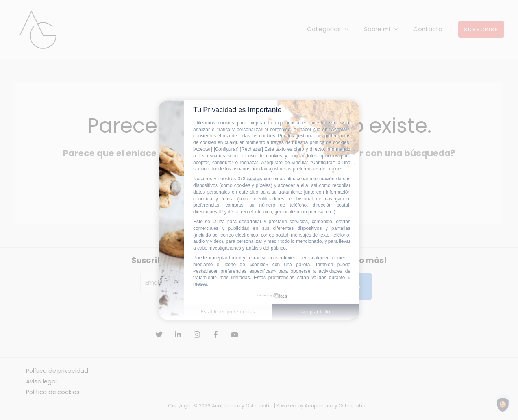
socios (255, 179)
